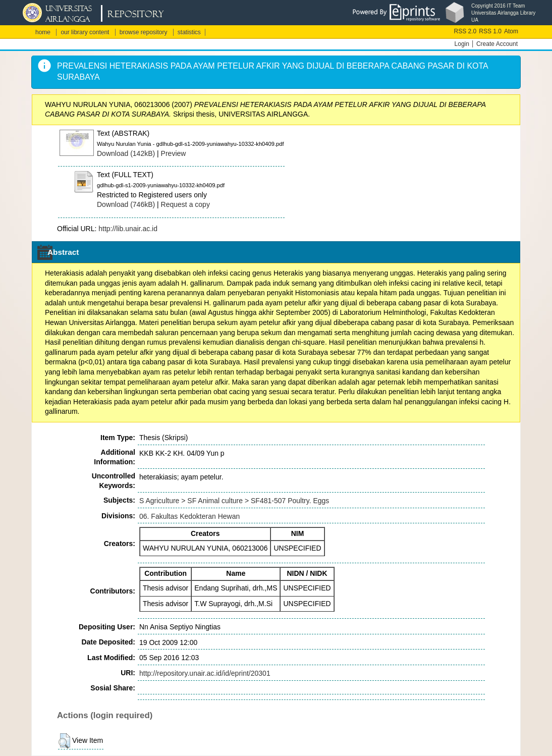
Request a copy (185, 204)
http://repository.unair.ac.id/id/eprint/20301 (205, 673)
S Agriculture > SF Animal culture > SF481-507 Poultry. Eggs (234, 501)
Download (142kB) (126, 153)
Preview (174, 153)
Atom (511, 31)
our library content (85, 32)
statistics (189, 32)
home (43, 32)
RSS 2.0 (465, 31)
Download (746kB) (126, 204)
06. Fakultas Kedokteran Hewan (189, 516)
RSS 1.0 (490, 31)
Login (462, 44)
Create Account (497, 44)
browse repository (144, 32)
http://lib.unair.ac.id (128, 229)
